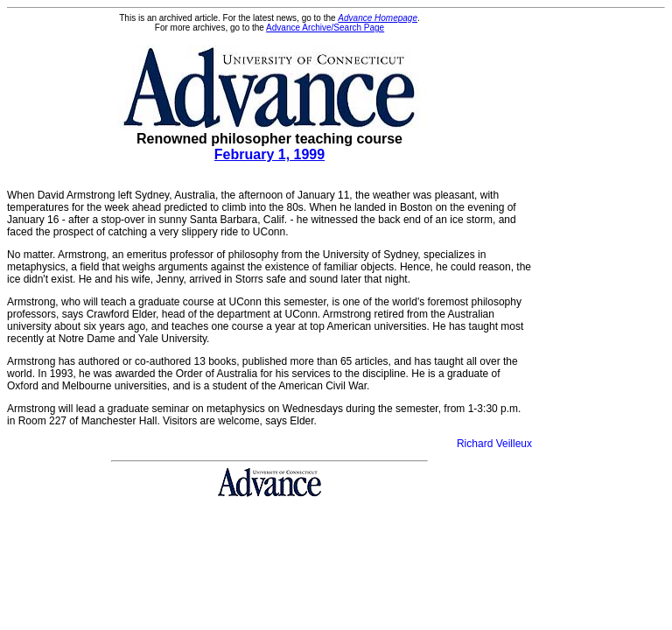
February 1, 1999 (269, 154)
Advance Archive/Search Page (325, 28)
